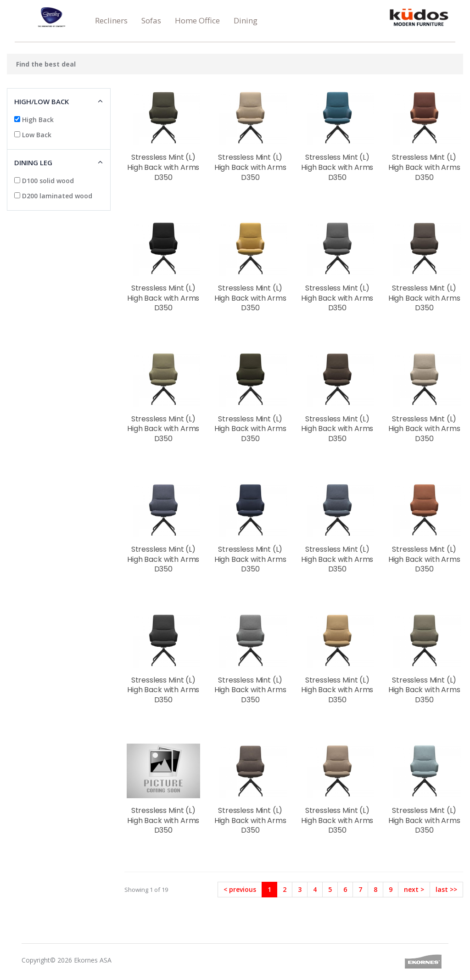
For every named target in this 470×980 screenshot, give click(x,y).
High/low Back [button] (42, 101)
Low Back (33, 135)
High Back (34, 120)
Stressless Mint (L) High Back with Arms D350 (163, 167)
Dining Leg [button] (33, 162)
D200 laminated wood (53, 196)
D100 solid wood (44, 181)
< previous (240, 889)
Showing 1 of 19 (146, 890)
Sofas (151, 20)
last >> (446, 889)
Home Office (197, 20)
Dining (246, 20)
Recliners (111, 20)
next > (414, 889)
